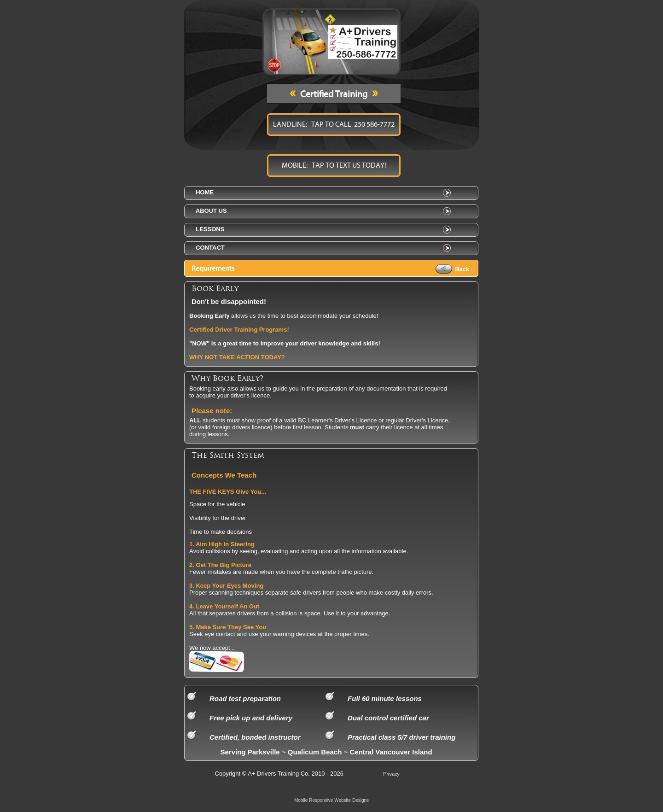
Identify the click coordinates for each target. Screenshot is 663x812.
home (203, 192)
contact (209, 248)
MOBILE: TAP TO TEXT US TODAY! (334, 165)
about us (210, 211)
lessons (208, 229)
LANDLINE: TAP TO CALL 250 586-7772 (334, 124)
